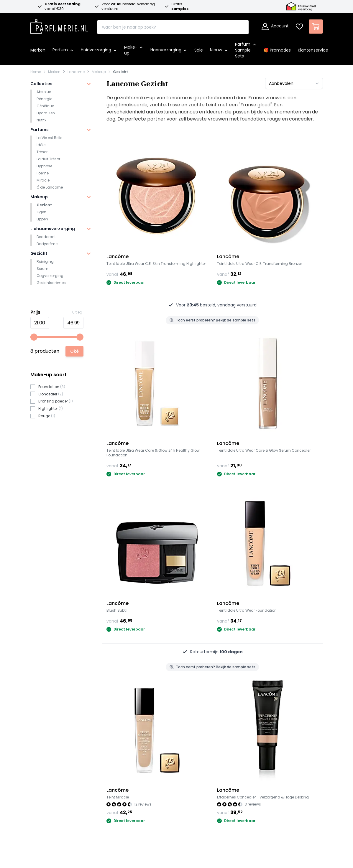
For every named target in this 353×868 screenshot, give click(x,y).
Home (36, 72)
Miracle (43, 180)
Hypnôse (44, 166)
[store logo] (59, 25)
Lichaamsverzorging (53, 229)
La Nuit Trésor (48, 159)
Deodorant (46, 237)
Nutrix (41, 120)
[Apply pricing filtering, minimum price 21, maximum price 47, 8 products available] (74, 351)
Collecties (41, 84)
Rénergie (44, 99)
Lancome (76, 72)
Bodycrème (47, 244)
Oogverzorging (50, 276)
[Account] (275, 27)
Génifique (45, 106)
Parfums (40, 130)
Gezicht (120, 72)
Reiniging (45, 261)
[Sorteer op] (294, 83)
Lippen (42, 219)
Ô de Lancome (50, 187)
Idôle (41, 145)
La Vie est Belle (49, 138)
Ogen (41, 212)
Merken (54, 72)
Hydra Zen (46, 113)
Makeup (99, 72)
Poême (43, 173)
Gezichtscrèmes (51, 283)
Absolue (44, 92)
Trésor (42, 152)
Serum (42, 269)
